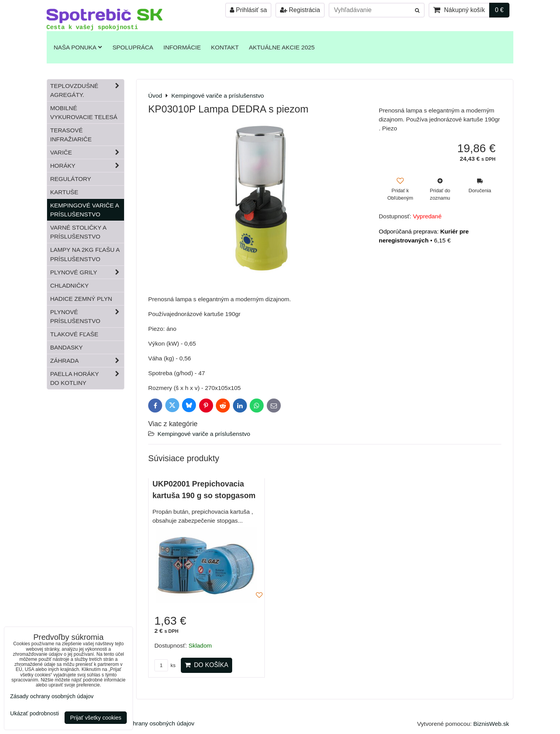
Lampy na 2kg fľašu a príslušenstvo (85, 254)
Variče (87, 152)
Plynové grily (87, 272)
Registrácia (300, 10)
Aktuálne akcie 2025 (282, 47)
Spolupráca (133, 47)
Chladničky (69, 285)
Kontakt (225, 47)
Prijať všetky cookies (96, 718)
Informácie (182, 47)
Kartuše (64, 192)
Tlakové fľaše (74, 334)
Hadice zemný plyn (81, 299)
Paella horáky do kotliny (87, 378)
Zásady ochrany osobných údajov (150, 723)
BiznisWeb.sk (491, 724)
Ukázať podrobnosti (34, 714)
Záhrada (87, 361)
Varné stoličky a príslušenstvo (78, 232)
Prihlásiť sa (248, 10)
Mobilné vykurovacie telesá (84, 112)
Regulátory (71, 179)
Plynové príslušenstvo (87, 316)
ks (165, 665)
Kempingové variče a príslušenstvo (204, 434)
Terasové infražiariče (71, 135)
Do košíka (206, 665)
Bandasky (66, 347)
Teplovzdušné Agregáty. (87, 90)
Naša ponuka (78, 47)
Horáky (87, 166)
